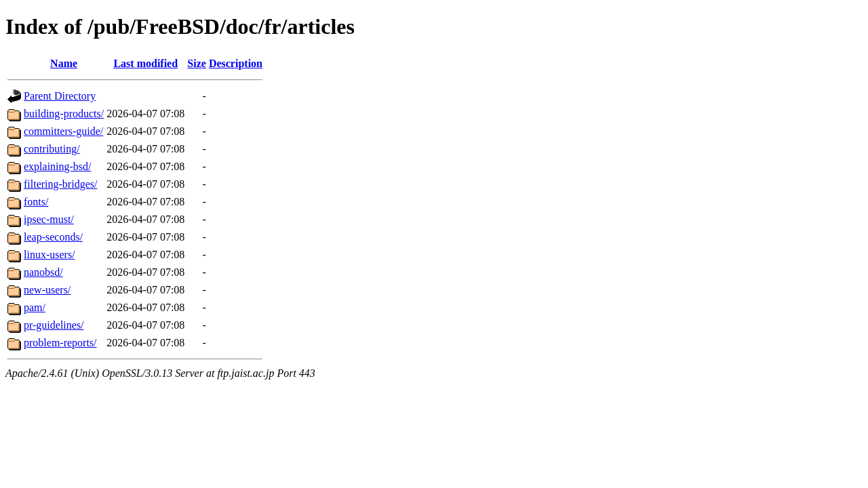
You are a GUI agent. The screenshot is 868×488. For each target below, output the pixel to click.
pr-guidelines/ (54, 325)
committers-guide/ (63, 131)
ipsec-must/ (49, 219)
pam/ (35, 307)
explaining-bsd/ (58, 166)
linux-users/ (50, 255)
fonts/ (36, 202)
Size (197, 63)
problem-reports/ (60, 343)
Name (64, 63)
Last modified (145, 63)
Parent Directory (60, 96)
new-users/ (47, 290)
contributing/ (52, 149)
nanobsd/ (43, 272)
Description (236, 63)
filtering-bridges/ (60, 184)
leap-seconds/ (53, 237)
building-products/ (64, 114)
